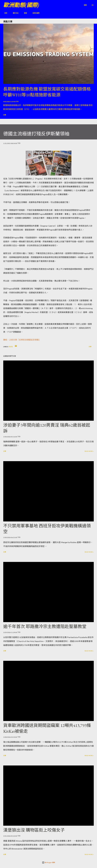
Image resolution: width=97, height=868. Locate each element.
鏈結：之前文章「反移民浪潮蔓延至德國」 (22, 340)
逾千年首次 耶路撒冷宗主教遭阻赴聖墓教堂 (45, 626)
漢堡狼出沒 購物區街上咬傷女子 (34, 830)
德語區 (11, 347)
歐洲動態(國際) (21, 5)
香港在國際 (35, 13)
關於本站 (14, 13)
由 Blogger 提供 (48, 862)
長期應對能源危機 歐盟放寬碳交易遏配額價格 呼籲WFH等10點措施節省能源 (47, 92)
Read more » (89, 451)
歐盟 (24, 13)
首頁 (5, 13)
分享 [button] (5, 115)
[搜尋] (85, 5)
